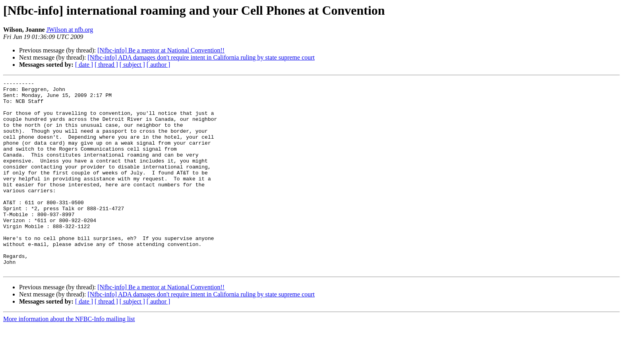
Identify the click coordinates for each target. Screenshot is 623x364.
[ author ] (159, 65)
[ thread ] (106, 65)
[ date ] (84, 65)
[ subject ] (132, 65)
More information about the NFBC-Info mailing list (69, 357)
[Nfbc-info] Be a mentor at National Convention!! (161, 50)
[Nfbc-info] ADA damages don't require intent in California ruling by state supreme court (201, 57)
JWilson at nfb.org (70, 30)
